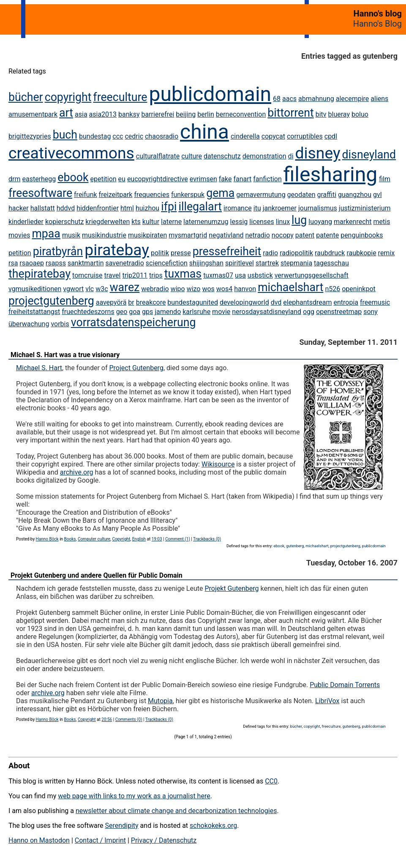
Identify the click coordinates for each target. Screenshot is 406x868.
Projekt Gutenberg (232, 588)
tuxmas (183, 274)
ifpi (169, 207)
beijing (186, 114)
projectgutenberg (51, 301)
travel (113, 275)
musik (71, 235)
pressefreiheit (227, 251)
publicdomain (210, 94)
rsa (13, 263)
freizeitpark (116, 195)
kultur (151, 222)
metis (382, 222)
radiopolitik (296, 253)
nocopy (283, 235)
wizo (194, 289)
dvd (276, 302)
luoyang (320, 222)
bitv (321, 114)
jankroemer (280, 208)
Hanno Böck (47, 539)
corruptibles (305, 136)
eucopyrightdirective (158, 179)
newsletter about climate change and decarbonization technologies (176, 811)
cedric (134, 136)
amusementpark (33, 114)
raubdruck (330, 253)
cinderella (245, 136)
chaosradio (162, 136)
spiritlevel (240, 263)
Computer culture (94, 539)
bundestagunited (193, 302)
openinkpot (359, 289)
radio (270, 253)
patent (305, 235)
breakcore (151, 302)
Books (70, 539)
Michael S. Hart (39, 368)
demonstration (264, 156)
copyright (68, 97)
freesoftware (40, 193)
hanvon (245, 289)
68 (277, 99)
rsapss (56, 263)
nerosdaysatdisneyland (267, 312)
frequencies (152, 195)
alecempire (353, 99)
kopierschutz (64, 222)
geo (122, 312)
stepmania (296, 263)
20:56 (107, 719)
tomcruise (87, 275)
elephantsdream (307, 302)
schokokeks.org (213, 826)
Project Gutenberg (136, 368)
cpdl (331, 136)
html (127, 208)
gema (220, 193)
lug (299, 220)
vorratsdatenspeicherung (134, 322)
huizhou (147, 208)
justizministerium (365, 208)
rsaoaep (32, 263)
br (131, 302)
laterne (171, 222)
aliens (379, 99)
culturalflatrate (158, 156)
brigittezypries (30, 136)
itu (257, 208)
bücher (26, 97)
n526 (332, 289)
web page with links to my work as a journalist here (134, 796)
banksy (129, 114)
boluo (360, 114)
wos (208, 289)
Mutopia (160, 701)
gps (147, 312)
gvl (377, 195)
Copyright (121, 539)
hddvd (66, 208)
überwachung (29, 324)
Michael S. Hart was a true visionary (65, 355)
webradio (155, 289)
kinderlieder (26, 222)
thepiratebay (40, 274)
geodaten (301, 195)
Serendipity (121, 826)
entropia (346, 302)
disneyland (369, 155)
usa (240, 275)
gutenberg (295, 546)
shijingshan (206, 263)
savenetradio (125, 263)
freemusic (375, 302)
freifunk (86, 195)
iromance (238, 208)
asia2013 (103, 114)
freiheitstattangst (34, 312)
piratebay (117, 250)
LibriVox (327, 701)
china (204, 132)
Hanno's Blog (377, 24)
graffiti (327, 195)
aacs (289, 99)
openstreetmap (339, 312)
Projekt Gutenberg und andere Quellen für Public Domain (97, 575)
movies (19, 235)
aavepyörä (111, 302)
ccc (118, 136)
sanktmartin (86, 263)
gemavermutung (261, 195)
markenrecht (353, 222)
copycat (273, 136)
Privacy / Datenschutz (164, 840)
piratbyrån (58, 251)
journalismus (318, 208)
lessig (239, 222)
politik (160, 253)
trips (156, 275)
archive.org (77, 472)
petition (20, 253)
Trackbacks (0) (207, 539)
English (139, 539)
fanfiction (267, 179)
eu (122, 179)
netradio (257, 235)
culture (192, 156)
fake (225, 179)
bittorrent (290, 113)
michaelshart (290, 287)
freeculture (120, 97)
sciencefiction (167, 263)
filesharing (330, 174)
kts (136, 222)
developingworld (244, 302)
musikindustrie (104, 235)
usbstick (260, 275)
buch (65, 135)
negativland (226, 235)
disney (318, 153)
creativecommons (71, 153)
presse (181, 253)
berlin (206, 114)
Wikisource (218, 464)
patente (327, 235)
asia (81, 114)
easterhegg (39, 179)
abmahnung (316, 99)
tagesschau (331, 263)
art (66, 113)
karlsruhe (196, 312)
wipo (178, 289)
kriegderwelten (108, 222)
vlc (90, 289)
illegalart (200, 207)
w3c (102, 289)
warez (125, 287)
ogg (309, 312)
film (385, 179)
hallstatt (43, 208)
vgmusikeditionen (35, 289)
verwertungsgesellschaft (312, 275)
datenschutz (222, 156)
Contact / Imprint (100, 840)
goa (135, 312)
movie (221, 312)
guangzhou (355, 195)
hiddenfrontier (98, 208)
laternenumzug (206, 222)
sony (371, 312)
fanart (242, 179)
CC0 (271, 781)
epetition (103, 179)
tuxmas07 (218, 275)
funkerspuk (188, 195)
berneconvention (241, 114)
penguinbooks (362, 235)
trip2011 (135, 275)
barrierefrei (158, 114)
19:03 (157, 539)
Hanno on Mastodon (39, 840)
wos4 (224, 289)
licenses (262, 222)
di (291, 156)
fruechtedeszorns (88, 312)
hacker (19, 208)
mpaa (46, 234)
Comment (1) (178, 539)
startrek (267, 263)
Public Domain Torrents (345, 685)
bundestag (95, 136)
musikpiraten (147, 235)
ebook (73, 177)
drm (14, 179)
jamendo (168, 312)
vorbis (60, 324)
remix (387, 253)
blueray (339, 114)
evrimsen (203, 179)
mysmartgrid (188, 235)
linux (283, 222)
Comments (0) (129, 719)
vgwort (73, 289)
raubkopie (361, 253)
